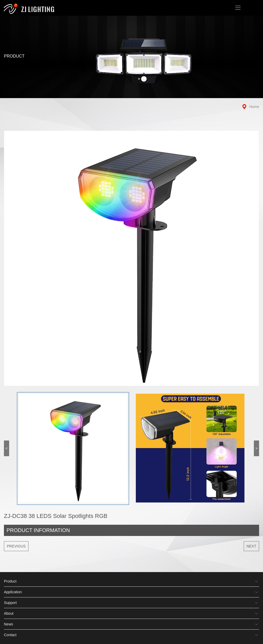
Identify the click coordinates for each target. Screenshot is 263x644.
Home (254, 107)
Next (251, 546)
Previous (16, 546)
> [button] (256, 448)
